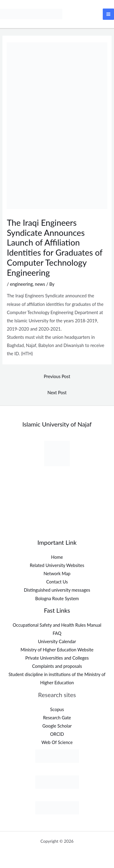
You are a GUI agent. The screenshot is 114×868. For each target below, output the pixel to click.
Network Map (57, 574)
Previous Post (57, 376)
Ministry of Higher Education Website (57, 650)
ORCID (57, 734)
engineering (21, 284)
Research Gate (57, 718)
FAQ (57, 633)
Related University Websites (57, 565)
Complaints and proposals (57, 666)
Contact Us (57, 582)
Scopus (57, 709)
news (40, 284)
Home (57, 557)
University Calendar (57, 641)
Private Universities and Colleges (57, 658)
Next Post (57, 393)
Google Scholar (57, 726)
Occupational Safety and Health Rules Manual (57, 625)
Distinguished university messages (57, 590)
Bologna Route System (57, 599)
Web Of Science (57, 742)
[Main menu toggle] (108, 14)
